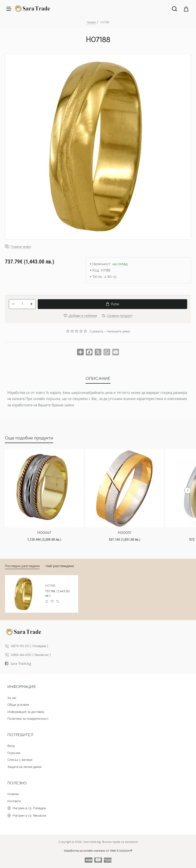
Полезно (17, 783)
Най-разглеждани (60, 566)
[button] (112, 304)
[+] (31, 304)
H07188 (50, 586)
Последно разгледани (22, 566)
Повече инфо (21, 247)
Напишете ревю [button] (118, 331)
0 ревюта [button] (96, 331)
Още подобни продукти (29, 438)
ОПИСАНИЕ (98, 378)
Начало (91, 22)
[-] (13, 304)
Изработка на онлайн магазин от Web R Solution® (98, 851)
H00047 (44, 533)
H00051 (125, 533)
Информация (21, 687)
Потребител (20, 735)
